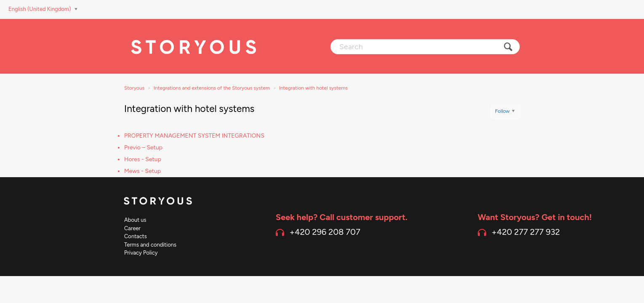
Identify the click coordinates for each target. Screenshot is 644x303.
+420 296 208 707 (325, 232)
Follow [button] (502, 111)
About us (135, 220)
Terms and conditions (150, 245)
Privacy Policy (141, 253)
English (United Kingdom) (40, 9)
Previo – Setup (143, 148)
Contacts (136, 236)
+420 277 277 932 (526, 232)
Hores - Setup (143, 159)
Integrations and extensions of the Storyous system (212, 88)
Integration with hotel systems (313, 88)
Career (132, 228)
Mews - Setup (142, 171)
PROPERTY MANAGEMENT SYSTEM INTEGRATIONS (194, 136)
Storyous (134, 88)
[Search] (425, 47)
